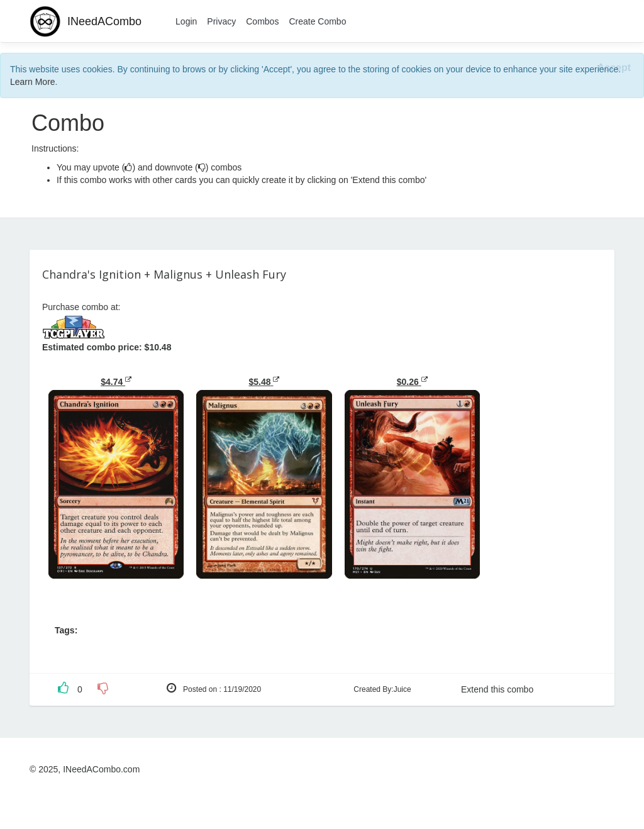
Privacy (221, 21)
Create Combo (317, 21)
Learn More (33, 82)
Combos (262, 21)
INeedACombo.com (101, 769)
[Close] (614, 68)
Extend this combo (497, 689)
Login (186, 21)
